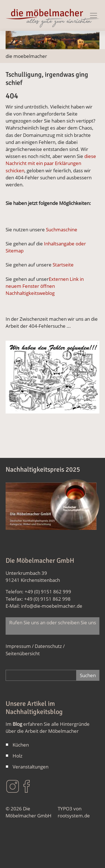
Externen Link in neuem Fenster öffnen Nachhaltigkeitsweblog (45, 286)
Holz (17, 756)
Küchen (21, 745)
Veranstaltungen (31, 767)
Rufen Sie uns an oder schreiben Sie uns (53, 626)
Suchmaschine (62, 230)
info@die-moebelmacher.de (52, 606)
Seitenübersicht (23, 653)
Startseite (63, 265)
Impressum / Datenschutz (34, 646)
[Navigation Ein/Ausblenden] (94, 15)
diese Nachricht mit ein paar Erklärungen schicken (51, 163)
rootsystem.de (74, 816)
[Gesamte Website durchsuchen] (41, 675)
